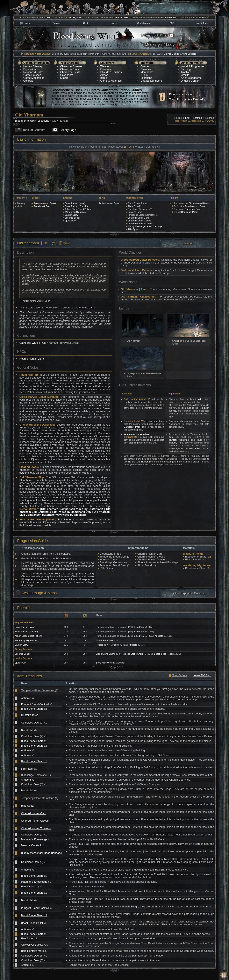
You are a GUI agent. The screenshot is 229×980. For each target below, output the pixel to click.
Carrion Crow (71, 215)
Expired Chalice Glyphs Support (180, 54)
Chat (85, 23)
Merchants (147, 72)
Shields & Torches (111, 72)
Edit (187, 118)
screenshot (26, 473)
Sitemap (38, 66)
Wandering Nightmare (76, 212)
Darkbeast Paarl (42, 206)
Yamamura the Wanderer (137, 434)
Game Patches (32, 75)
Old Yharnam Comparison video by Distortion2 (72, 509)
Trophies (186, 72)
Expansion (30, 69)
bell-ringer (72, 522)
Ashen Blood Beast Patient (78, 209)
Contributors (143, 23)
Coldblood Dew (30, 723)
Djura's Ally (70, 221)
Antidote (159, 636)
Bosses (145, 66)
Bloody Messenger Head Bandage (145, 226)
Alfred (201, 399)
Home (27, 66)
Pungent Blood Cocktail (35, 704)
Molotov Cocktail (31, 845)
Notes (114, 23)
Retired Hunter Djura (109, 203)
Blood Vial (139, 627)
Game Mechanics (34, 78)
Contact (57, 23)
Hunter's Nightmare (179, 440)
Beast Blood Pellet (163, 654)
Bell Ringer (65, 519)
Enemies (146, 69)
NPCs (144, 75)
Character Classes (71, 66)
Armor (104, 75)
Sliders (64, 78)
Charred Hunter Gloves (139, 221)
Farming (186, 69)
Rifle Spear (133, 229)
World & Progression (193, 66)
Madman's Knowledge (34, 839)
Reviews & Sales (34, 72)
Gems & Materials (111, 81)
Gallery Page (68, 130)
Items (104, 78)
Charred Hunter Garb (138, 218)
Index (27, 23)
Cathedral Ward (29, 343)
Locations (146, 78)
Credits (185, 75)
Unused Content (191, 81)
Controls (28, 81)
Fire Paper (27, 769)
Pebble (99, 645)
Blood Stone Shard (137, 203)
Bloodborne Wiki (25, 121)
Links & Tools (202, 23)
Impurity (173, 443)
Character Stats (70, 69)
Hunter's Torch (135, 212)
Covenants (67, 75)
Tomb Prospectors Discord (186, 99)
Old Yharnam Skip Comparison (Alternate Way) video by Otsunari (65, 513)
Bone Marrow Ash (105, 663)
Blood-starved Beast (45, 203)
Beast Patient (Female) (76, 206)
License (210, 118)
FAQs (172, 23)
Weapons (106, 66)
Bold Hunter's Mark (32, 951)
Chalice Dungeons (151, 81)
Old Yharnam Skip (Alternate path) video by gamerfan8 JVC (65, 510)
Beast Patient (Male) (75, 203)
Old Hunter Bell (145, 462)
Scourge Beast (72, 218)
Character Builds (70, 72)
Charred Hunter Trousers (140, 224)
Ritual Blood (134, 206)
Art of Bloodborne (191, 78)
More (122, 104)
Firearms (106, 69)
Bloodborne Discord (182, 94)
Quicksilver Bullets (32, 945)
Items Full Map (202, 675)
